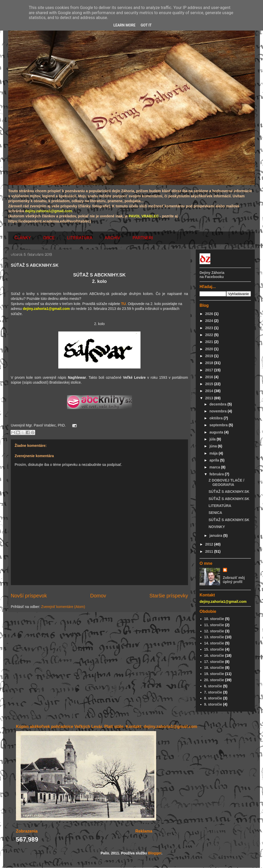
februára (217, 474)
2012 (210, 544)
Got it (146, 25)
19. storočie (214, 674)
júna (214, 446)
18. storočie (214, 668)
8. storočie (213, 698)
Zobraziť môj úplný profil (234, 580)
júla (213, 439)
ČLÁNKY (23, 238)
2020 (210, 349)
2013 (210, 398)
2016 (210, 377)
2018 (210, 363)
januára (216, 535)
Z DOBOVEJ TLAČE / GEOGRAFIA (226, 482)
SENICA (215, 513)
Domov (98, 596)
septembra (219, 425)
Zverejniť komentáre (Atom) (63, 607)
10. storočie (214, 619)
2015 (210, 384)
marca (215, 467)
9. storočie (213, 704)
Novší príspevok (29, 596)
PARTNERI (143, 238)
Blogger (155, 853)
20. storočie (214, 680)
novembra (218, 411)
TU (123, 304)
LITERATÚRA (80, 238)
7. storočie (213, 692)
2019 (210, 356)
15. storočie (214, 649)
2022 (210, 335)
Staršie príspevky (169, 596)
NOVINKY (217, 527)
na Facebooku (212, 277)
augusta (217, 432)
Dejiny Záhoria (212, 273)
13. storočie (214, 637)
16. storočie (214, 655)
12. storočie (214, 631)
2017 (210, 370)
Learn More (124, 25)
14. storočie (214, 643)
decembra (218, 404)
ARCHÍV (112, 238)
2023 (210, 328)
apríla (215, 460)
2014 (210, 391)
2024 (210, 321)
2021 (210, 342)
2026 (210, 314)
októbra (216, 418)
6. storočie (213, 686)
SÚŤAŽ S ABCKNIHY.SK (229, 492)
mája (214, 453)
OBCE (49, 238)
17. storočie (214, 662)
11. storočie (214, 625)
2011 (210, 551)
